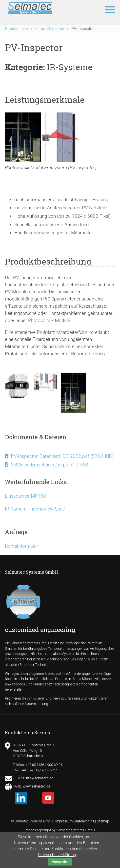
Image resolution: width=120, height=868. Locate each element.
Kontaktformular (21, 546)
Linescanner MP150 (25, 496)
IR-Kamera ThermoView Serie (35, 509)
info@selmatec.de (39, 778)
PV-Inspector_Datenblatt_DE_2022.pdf (62, 456)
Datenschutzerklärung (57, 855)
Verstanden (60, 862)
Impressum (64, 821)
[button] (110, 9)
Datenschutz (85, 821)
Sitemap (103, 821)
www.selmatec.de (36, 786)
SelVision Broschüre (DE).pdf (50, 465)
